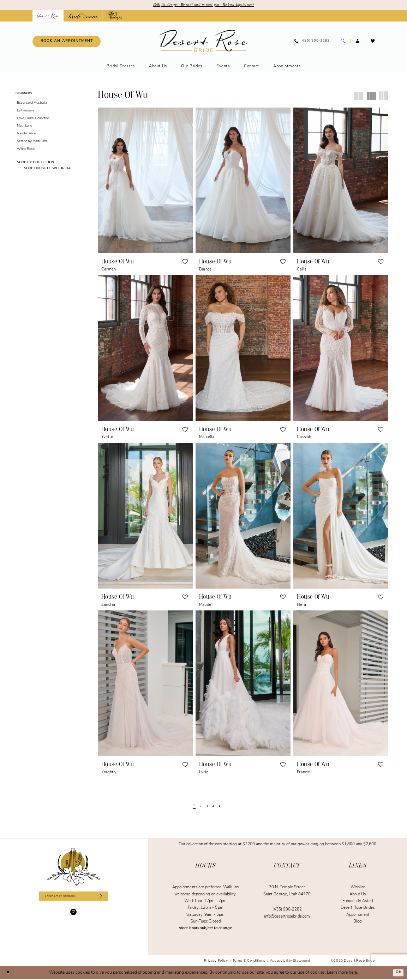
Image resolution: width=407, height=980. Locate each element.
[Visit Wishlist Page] (373, 42)
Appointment (358, 916)
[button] (358, 42)
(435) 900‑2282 (287, 911)
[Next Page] (222, 808)
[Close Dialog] (9, 973)
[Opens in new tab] (83, 17)
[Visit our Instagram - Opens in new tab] (73, 914)
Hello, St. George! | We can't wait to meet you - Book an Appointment (203, 5)
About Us (358, 895)
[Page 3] (207, 808)
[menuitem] (66, 42)
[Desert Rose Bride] (74, 868)
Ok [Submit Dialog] (398, 973)
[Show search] (343, 42)
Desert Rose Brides (358, 909)
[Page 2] (200, 808)
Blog (358, 922)
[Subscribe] (106, 898)
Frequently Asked (358, 902)
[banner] (203, 42)
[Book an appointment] (67, 42)
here (353, 973)
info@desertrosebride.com (287, 917)
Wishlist (358, 888)
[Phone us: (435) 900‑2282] (312, 42)
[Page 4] (214, 808)
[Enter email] (73, 898)
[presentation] (145, 181)
